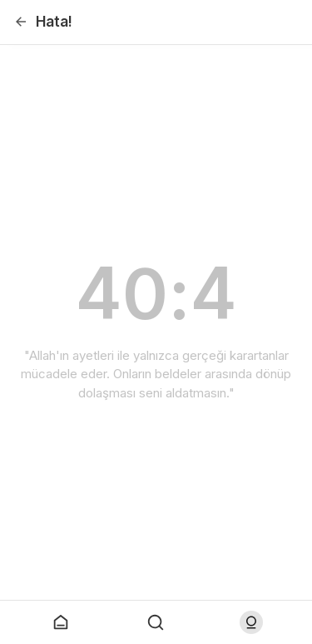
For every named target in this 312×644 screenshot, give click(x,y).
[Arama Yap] (156, 622)
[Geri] (21, 22)
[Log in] (251, 622)
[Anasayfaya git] (61, 622)
